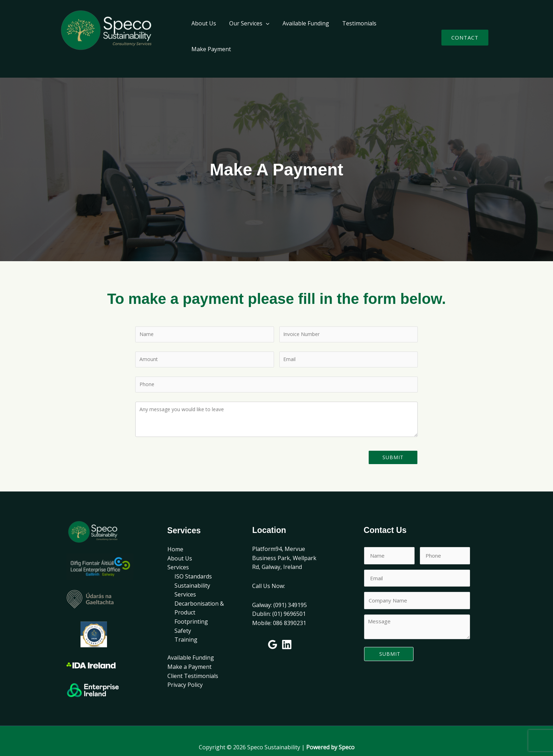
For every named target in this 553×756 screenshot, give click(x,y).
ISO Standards (193, 564)
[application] (264, 31)
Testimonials (354, 31)
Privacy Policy (185, 672)
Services (178, 555)
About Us (203, 31)
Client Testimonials (193, 664)
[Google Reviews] (273, 632)
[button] (465, 31)
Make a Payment (189, 654)
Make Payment (402, 31)
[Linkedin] (287, 632)
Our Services (247, 31)
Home (175, 537)
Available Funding (302, 31)
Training (186, 627)
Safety (183, 618)
